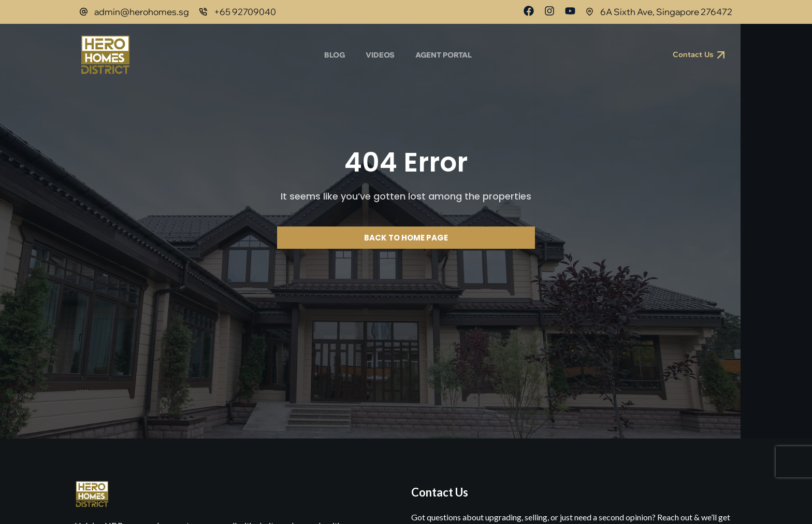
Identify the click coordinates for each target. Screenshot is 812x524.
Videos (380, 55)
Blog (335, 55)
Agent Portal (444, 55)
